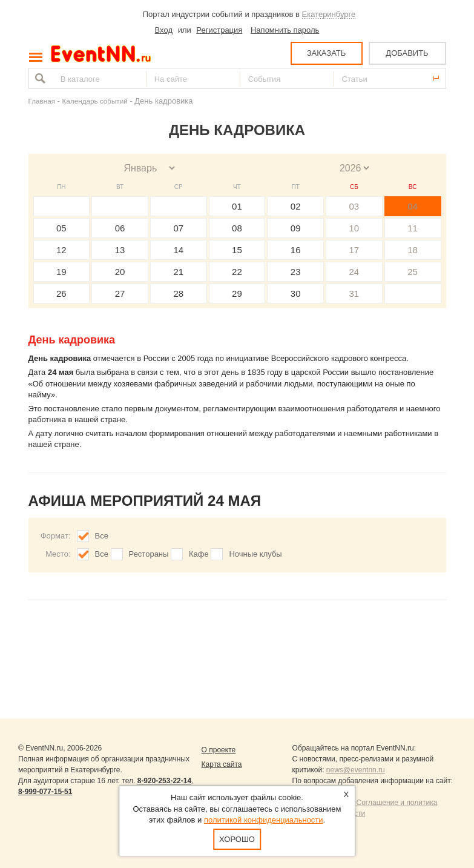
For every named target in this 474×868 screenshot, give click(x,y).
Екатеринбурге (329, 14)
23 (296, 272)
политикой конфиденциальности (264, 820)
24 (354, 272)
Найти (39, 78)
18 (413, 250)
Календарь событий (95, 101)
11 (413, 228)
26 (61, 293)
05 (61, 228)
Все (102, 536)
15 (237, 250)
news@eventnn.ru (356, 770)
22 (237, 272)
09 (296, 228)
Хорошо (237, 839)
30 (296, 293)
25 (413, 272)
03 (354, 206)
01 (237, 206)
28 (178, 293)
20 (120, 272)
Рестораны (149, 554)
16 (296, 250)
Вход (164, 30)
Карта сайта (222, 764)
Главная (42, 101)
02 (296, 206)
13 (120, 250)
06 (120, 228)
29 (237, 293)
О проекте (219, 750)
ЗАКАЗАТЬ (327, 53)
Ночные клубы (255, 554)
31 (354, 293)
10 (354, 228)
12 (61, 250)
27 (120, 293)
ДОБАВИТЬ (407, 53)
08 (237, 228)
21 (178, 272)
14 (178, 250)
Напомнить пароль (285, 30)
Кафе (199, 554)
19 (61, 272)
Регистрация (219, 30)
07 (178, 228)
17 (354, 250)
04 (413, 206)
